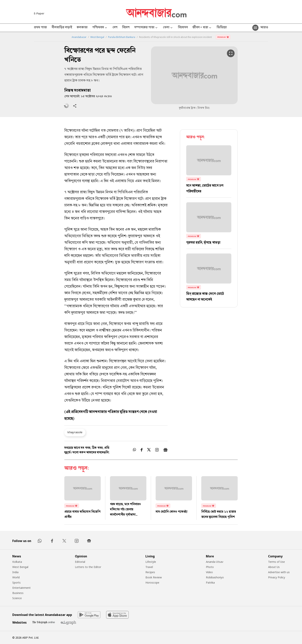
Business (18, 593)
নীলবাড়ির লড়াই (62, 28)
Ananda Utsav (215, 562)
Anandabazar (79, 37)
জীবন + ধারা (202, 28)
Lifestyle (151, 562)
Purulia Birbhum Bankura (122, 37)
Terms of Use (276, 562)
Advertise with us (279, 572)
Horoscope (152, 583)
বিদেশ (126, 28)
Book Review (154, 577)
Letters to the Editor (88, 567)
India (15, 572)
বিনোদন (183, 28)
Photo (210, 567)
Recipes (150, 572)
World (16, 577)
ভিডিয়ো (222, 28)
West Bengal (97, 37)
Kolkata (17, 562)
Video (209, 572)
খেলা (168, 28)
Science (17, 598)
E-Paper (39, 13)
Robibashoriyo (215, 577)
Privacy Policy (277, 577)
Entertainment (21, 588)
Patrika (210, 583)
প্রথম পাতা (40, 28)
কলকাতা (82, 28)
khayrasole (75, 432)
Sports (16, 583)
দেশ (115, 28)
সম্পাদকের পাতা (146, 28)
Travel (149, 567)
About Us (274, 567)
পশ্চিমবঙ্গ (100, 28)
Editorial (80, 562)
